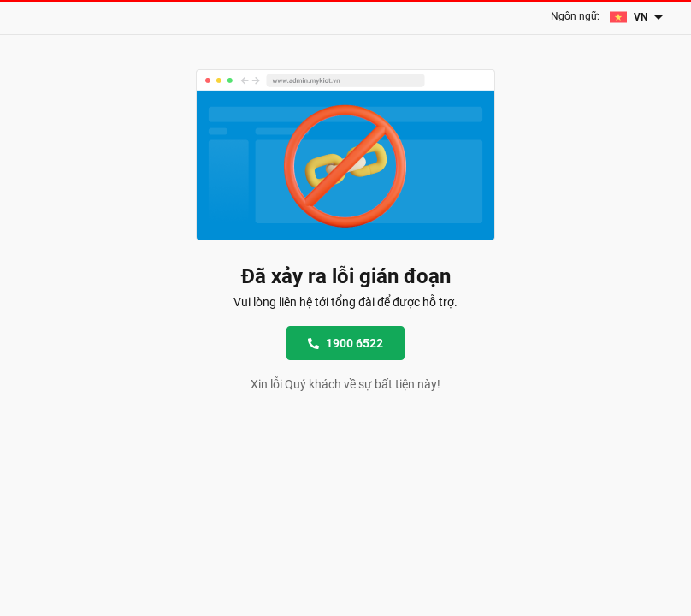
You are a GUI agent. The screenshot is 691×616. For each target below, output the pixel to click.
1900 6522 (345, 343)
